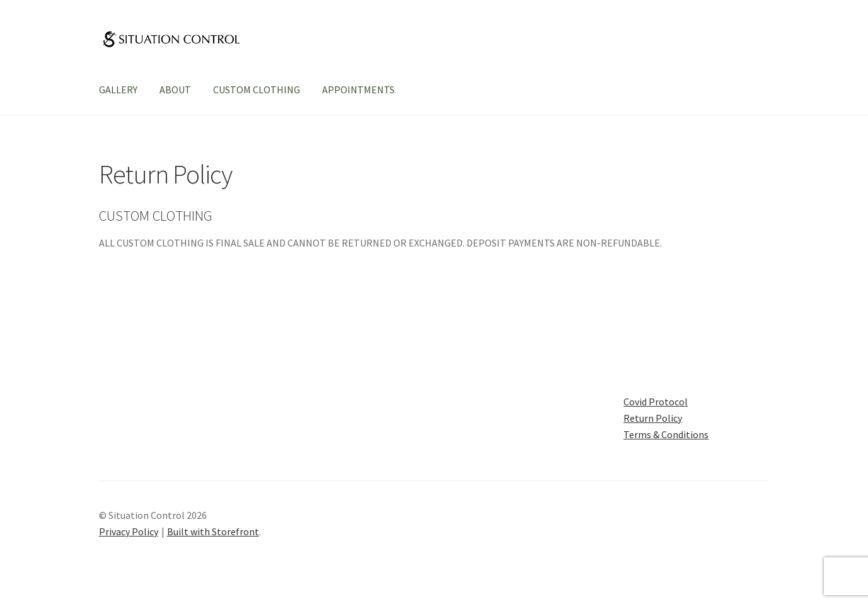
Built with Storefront (213, 531)
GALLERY (118, 90)
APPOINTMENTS (358, 90)
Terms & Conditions (666, 434)
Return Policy (653, 418)
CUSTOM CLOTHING (257, 90)
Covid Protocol (656, 402)
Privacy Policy (129, 531)
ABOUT (175, 90)
